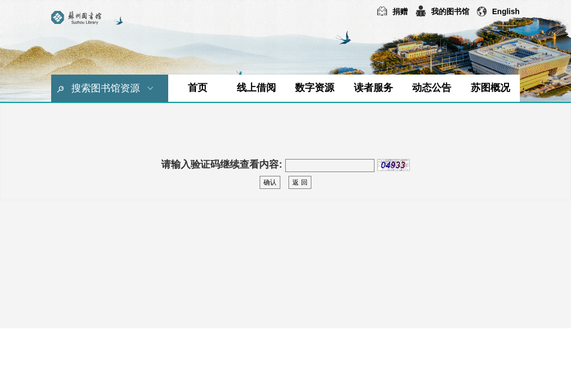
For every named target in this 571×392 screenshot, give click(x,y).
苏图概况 (490, 88)
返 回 (300, 182)
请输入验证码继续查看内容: (222, 164)
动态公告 (432, 88)
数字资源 (315, 88)
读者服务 (373, 88)
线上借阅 (256, 88)
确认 (270, 182)
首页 (198, 88)
